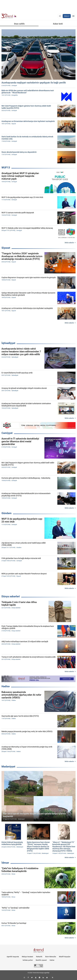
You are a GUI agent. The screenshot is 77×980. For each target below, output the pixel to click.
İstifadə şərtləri (28, 960)
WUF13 (6, 168)
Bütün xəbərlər (69, 243)
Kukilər (52, 960)
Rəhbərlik (39, 957)
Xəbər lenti (58, 24)
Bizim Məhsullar (51, 957)
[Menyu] (73, 16)
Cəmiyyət (7, 433)
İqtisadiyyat (8, 343)
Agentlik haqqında (13, 957)
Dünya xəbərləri (11, 596)
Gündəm (7, 513)
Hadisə (6, 686)
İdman (5, 863)
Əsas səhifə (19, 24)
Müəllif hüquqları (65, 957)
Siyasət (6, 248)
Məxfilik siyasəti (41, 960)
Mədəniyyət (8, 767)
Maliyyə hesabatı (27, 957)
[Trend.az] (9, 16)
